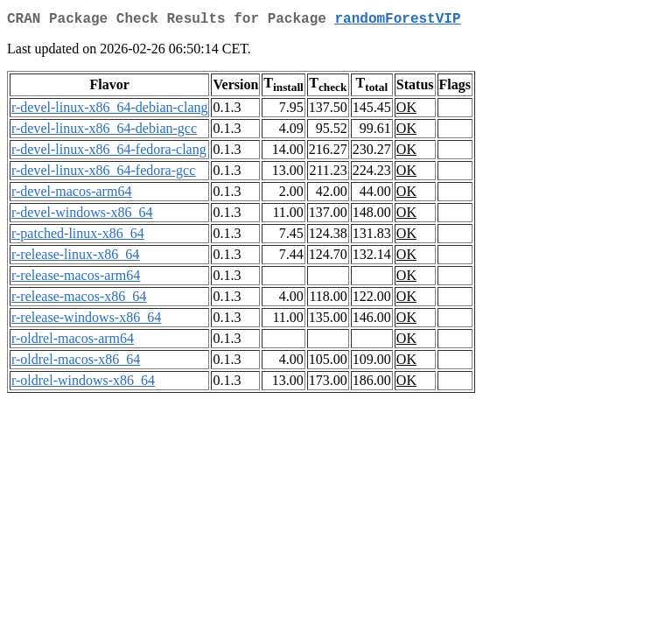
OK (406, 111)
